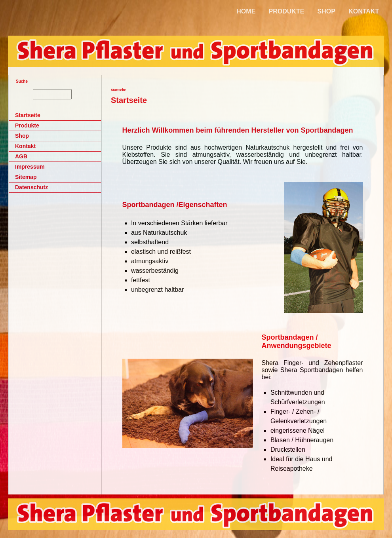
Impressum (30, 167)
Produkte (27, 125)
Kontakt (25, 146)
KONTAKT (364, 11)
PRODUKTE (287, 11)
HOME (246, 11)
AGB (21, 156)
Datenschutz (31, 187)
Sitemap (26, 177)
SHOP (326, 11)
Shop (22, 136)
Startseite (28, 115)
